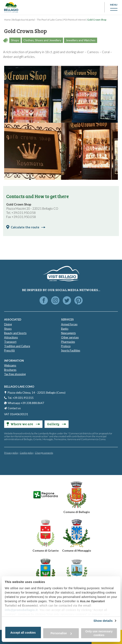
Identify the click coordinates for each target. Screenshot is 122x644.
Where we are (23, 424)
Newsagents (68, 333)
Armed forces (69, 324)
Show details (103, 621)
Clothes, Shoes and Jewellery (42, 40)
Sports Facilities (71, 350)
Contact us (14, 408)
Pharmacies (68, 342)
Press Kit (9, 350)
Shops (15, 40)
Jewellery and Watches (81, 40)
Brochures (10, 370)
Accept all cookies (23, 633)
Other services (70, 337)
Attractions (11, 337)
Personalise (61, 633)
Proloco (66, 346)
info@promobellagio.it (21, 610)
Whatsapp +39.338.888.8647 (26, 403)
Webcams (10, 365)
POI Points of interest (75, 20)
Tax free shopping (15, 374)
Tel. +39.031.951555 (21, 398)
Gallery (57, 424)
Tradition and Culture (17, 346)
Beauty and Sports (15, 333)
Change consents (44, 453)
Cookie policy (27, 453)
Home (7, 20)
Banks (65, 329)
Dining (8, 324)
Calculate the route (28, 227)
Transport (10, 342)
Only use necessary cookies (99, 633)
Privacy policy (11, 453)
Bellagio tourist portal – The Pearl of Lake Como (37, 20)
